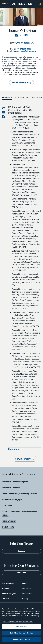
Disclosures (27, 594)
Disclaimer (26, 589)
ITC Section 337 (9, 506)
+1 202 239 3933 (24, 49)
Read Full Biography (22, 82)
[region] (21, 623)
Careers (21, 551)
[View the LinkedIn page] (21, 35)
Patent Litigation (9, 521)
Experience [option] (7, 98)
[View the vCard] (26, 35)
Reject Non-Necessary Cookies (21, 633)
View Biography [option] (22, 98)
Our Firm (6, 599)
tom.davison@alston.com (25, 51)
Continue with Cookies (21, 640)
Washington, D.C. (26, 43)
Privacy (25, 599)
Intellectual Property (11, 488)
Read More (14, 449)
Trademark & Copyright (12, 500)
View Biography (23, 459)
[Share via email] (4, 112)
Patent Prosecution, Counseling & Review (20, 494)
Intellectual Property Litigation (15, 482)
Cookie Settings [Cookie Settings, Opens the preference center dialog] (21, 626)
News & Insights (9, 594)
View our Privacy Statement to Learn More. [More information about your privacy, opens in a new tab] (18, 622)
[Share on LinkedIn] (4, 108)
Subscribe (21, 573)
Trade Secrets (8, 527)
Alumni (24, 584)
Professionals (8, 584)
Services (6, 589)
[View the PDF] (17, 35)
